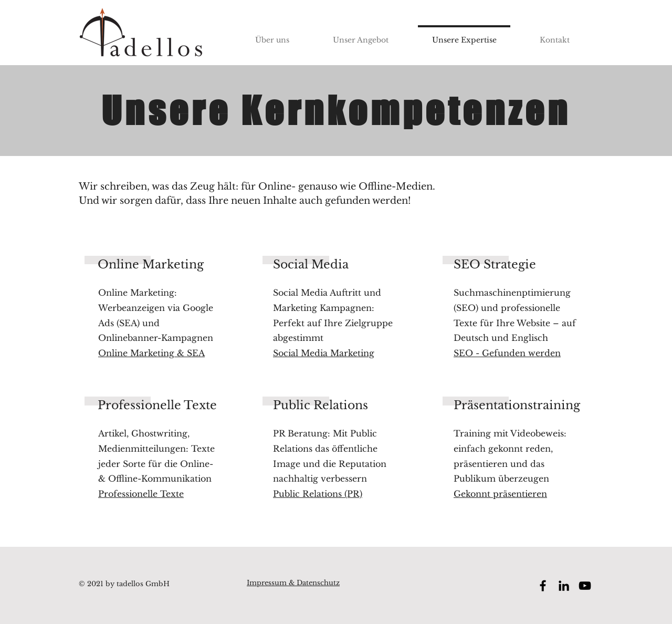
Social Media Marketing (324, 353)
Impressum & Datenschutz (293, 583)
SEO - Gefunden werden (507, 353)
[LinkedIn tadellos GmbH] (564, 586)
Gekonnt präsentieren (500, 494)
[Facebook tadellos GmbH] (543, 586)
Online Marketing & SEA (151, 353)
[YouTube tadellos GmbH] (585, 586)
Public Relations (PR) (318, 494)
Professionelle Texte (141, 494)
